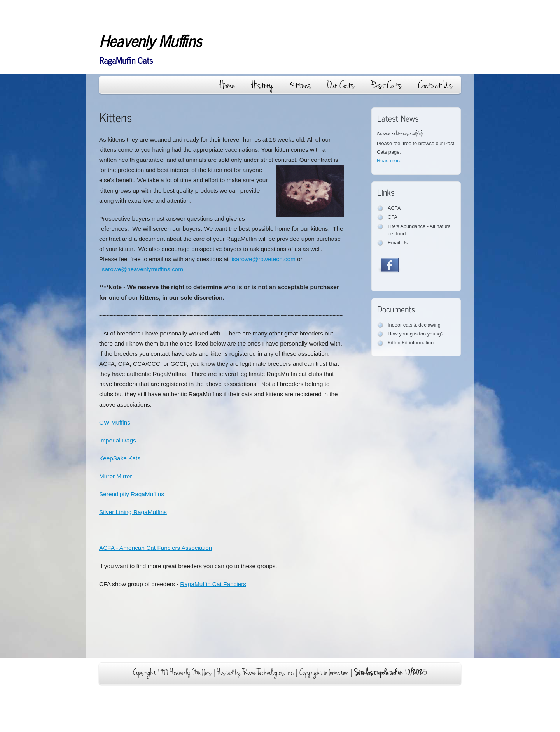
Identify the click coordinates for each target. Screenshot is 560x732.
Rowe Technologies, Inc (268, 672)
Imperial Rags (118, 440)
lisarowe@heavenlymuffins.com (141, 269)
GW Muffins (115, 422)
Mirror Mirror (115, 476)
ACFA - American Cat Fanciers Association (156, 548)
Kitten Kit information (411, 343)
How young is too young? (416, 334)
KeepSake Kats (120, 458)
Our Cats (341, 85)
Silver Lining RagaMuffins (133, 512)
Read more (389, 161)
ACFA (394, 208)
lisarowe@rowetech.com (263, 259)
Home (227, 85)
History (262, 85)
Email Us (398, 243)
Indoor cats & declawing (414, 325)
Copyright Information (325, 672)
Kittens (300, 85)
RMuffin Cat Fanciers (213, 584)
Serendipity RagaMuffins (132, 494)
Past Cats (386, 85)
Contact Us (435, 85)
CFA (393, 217)
